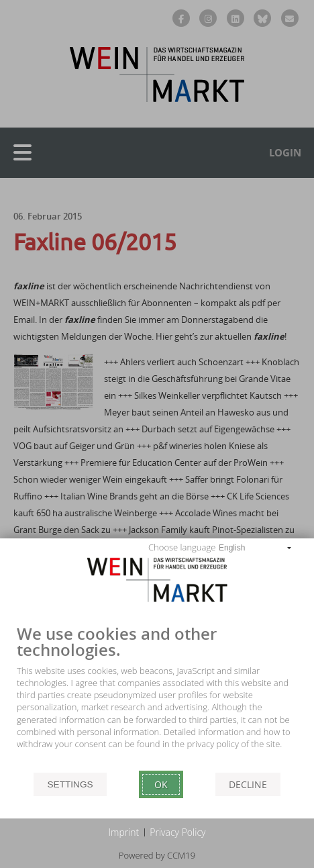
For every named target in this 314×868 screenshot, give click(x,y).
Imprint (124, 832)
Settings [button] (70, 784)
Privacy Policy (177, 832)
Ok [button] (161, 784)
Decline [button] (248, 784)
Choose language (182, 547)
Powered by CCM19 (157, 855)
